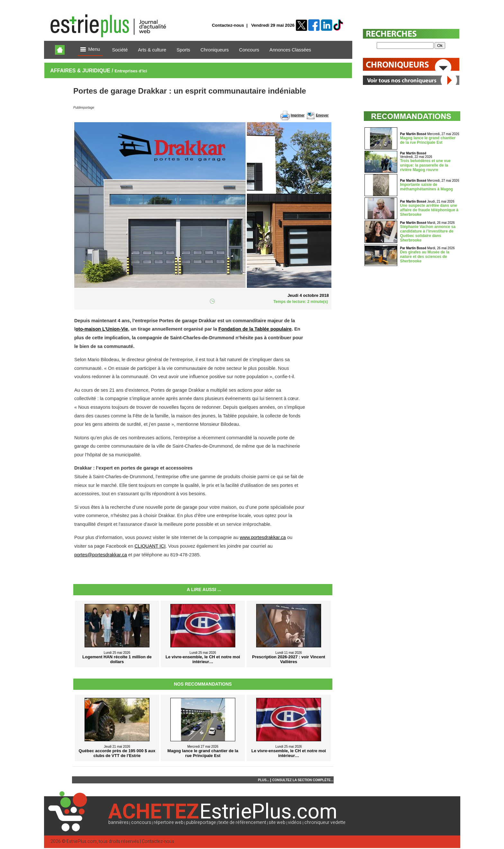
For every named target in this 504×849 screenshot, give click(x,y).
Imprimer (298, 115)
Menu (90, 50)
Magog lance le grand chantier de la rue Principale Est (428, 140)
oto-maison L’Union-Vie (102, 329)
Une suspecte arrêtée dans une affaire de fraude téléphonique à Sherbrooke (429, 210)
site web (277, 822)
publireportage (201, 822)
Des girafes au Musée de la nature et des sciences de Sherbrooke (425, 257)
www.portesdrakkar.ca (263, 537)
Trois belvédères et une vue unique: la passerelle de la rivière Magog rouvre (425, 165)
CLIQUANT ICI (150, 546)
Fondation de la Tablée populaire (255, 329)
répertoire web (169, 822)
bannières (118, 822)
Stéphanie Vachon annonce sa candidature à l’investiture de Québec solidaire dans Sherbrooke (428, 233)
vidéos (295, 822)
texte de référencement (242, 822)
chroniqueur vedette (325, 822)
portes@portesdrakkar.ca (101, 555)
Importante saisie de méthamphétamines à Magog (427, 187)
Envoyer (322, 115)
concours (141, 822)
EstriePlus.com (82, 841)
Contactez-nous (228, 25)
